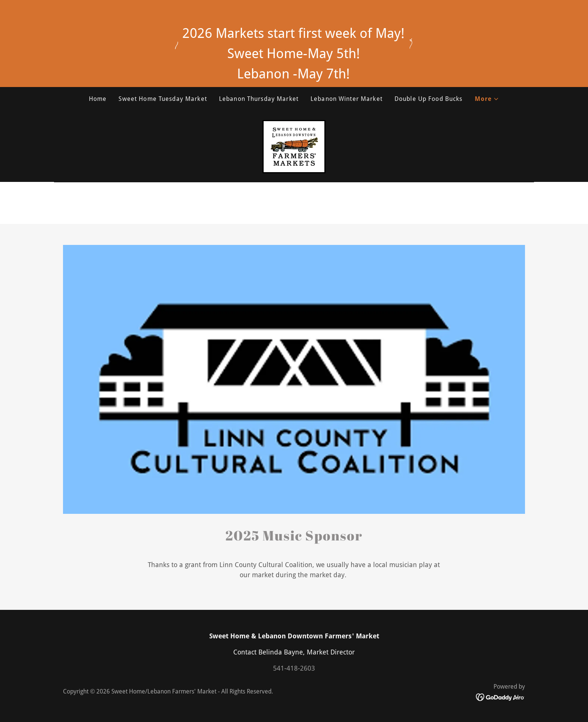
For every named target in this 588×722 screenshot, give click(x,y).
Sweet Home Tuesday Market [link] (163, 99)
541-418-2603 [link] (294, 668)
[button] (487, 99)
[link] (294, 146)
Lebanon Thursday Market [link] (259, 99)
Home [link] (98, 99)
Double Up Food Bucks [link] (429, 99)
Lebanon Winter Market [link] (346, 99)
